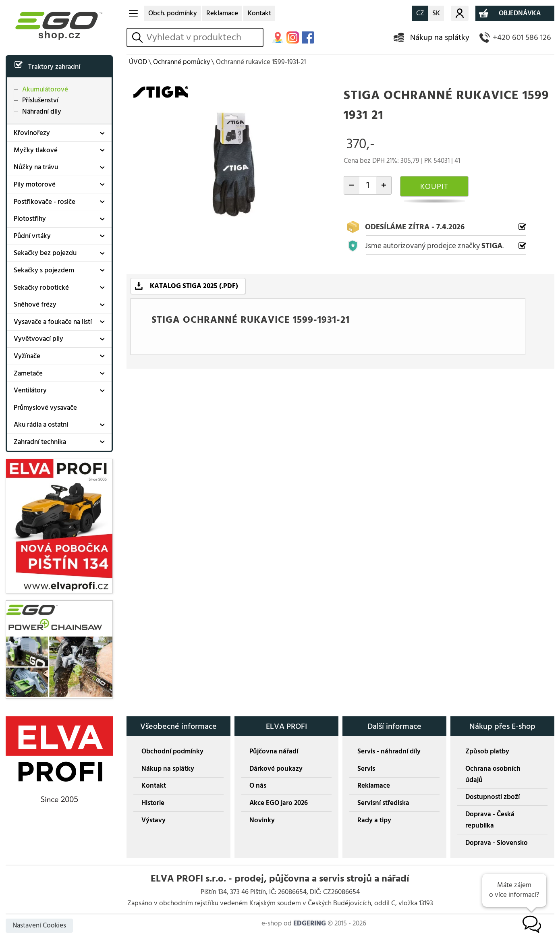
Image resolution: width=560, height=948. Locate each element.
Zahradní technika (40, 442)
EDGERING (310, 923)
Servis (366, 769)
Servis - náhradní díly (389, 751)
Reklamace (222, 13)
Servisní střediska (383, 803)
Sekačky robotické (41, 288)
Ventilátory (30, 390)
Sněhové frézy (35, 305)
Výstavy (153, 820)
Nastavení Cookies (39, 925)
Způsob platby (487, 751)
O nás (258, 786)
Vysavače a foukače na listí (53, 322)
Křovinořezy (32, 133)
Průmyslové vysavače (45, 408)
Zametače (28, 373)
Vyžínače (27, 356)
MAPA (278, 38)
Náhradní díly (42, 111)
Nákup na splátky (440, 37)
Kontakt (259, 13)
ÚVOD (138, 62)
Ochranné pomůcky (181, 62)
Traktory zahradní (54, 67)
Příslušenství (40, 101)
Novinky (262, 820)
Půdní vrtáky (32, 236)
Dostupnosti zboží (493, 797)
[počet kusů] (368, 185)
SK (436, 13)
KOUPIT (434, 186)
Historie (153, 803)
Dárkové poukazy (276, 769)
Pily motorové (35, 185)
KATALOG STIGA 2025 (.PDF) (194, 286)
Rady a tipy (374, 820)
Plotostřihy (30, 219)
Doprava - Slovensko (497, 843)
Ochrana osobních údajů (493, 774)
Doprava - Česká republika (490, 820)
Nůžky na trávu (36, 167)
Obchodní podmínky (172, 751)
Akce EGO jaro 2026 (279, 803)
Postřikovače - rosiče (45, 202)
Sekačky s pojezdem (44, 270)
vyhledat (139, 37)
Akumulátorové (45, 90)
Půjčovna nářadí (274, 751)
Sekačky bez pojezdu (45, 253)
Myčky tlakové (36, 150)
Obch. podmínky (173, 13)
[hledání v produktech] (203, 37)
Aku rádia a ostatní (41, 425)
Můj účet (460, 13)
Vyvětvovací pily (38, 339)
